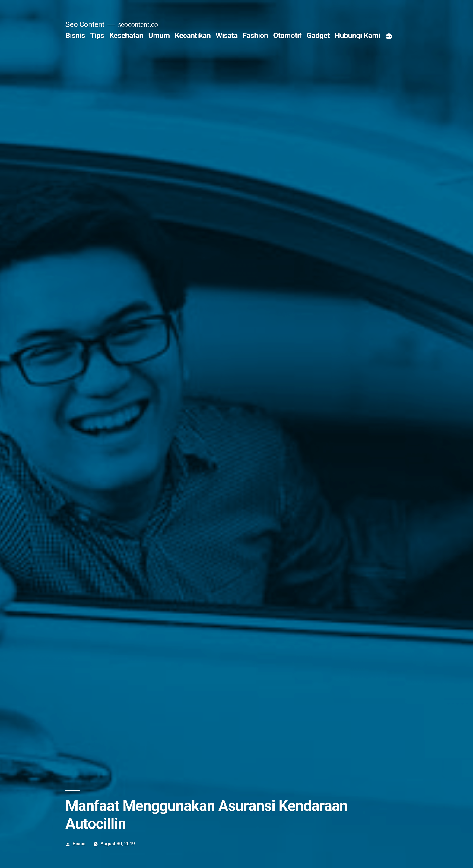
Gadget (318, 35)
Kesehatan (126, 35)
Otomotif (287, 35)
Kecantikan (193, 35)
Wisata (227, 35)
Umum (159, 35)
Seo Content (85, 24)
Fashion (256, 35)
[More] (389, 37)
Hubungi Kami (358, 35)
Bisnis (75, 35)
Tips (97, 35)
